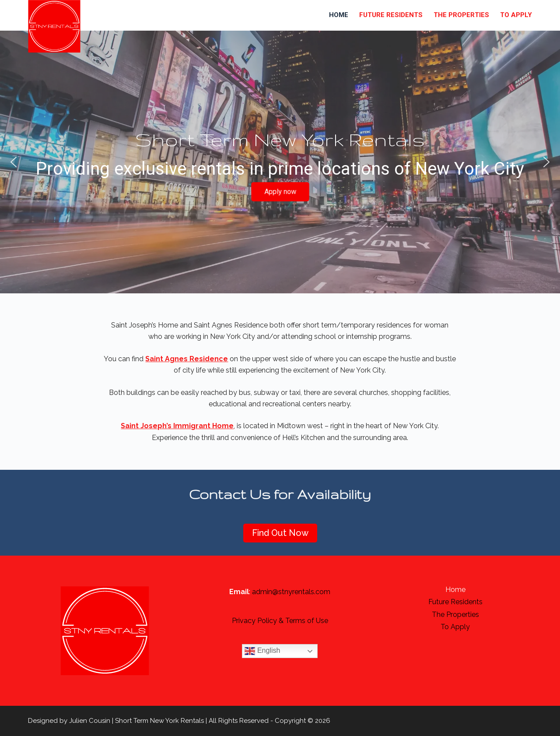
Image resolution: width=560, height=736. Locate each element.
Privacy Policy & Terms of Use (280, 621)
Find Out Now (280, 533)
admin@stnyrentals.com (291, 592)
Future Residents (391, 15)
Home (339, 15)
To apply (516, 15)
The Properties (461, 15)
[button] (14, 162)
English (262, 651)
